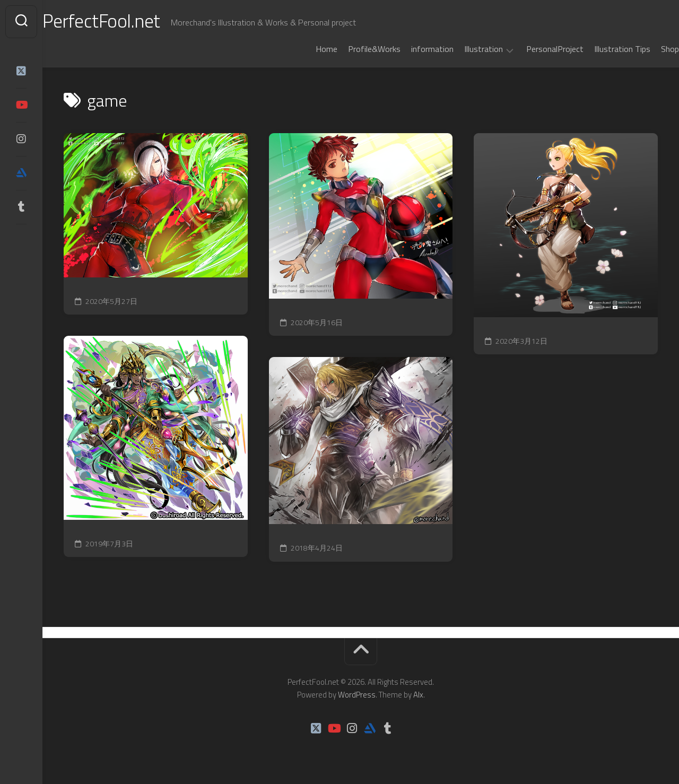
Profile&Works (353, 49)
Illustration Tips (601, 49)
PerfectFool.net (124, 21)
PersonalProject (534, 49)
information (411, 49)
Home (305, 49)
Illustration (462, 49)
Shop (649, 49)
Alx (418, 695)
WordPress (357, 695)
